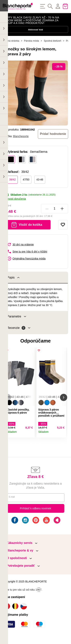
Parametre (17, 323)
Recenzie (19, 335)
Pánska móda (32, 47)
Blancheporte (21, 143)
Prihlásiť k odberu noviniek (35, 517)
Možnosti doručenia (14, 205)
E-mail (13, 506)
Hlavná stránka (11, 47)
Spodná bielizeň (53, 47)
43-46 (40, 186)
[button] (7, 405)
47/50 (26, 186)
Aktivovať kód (35, 34)
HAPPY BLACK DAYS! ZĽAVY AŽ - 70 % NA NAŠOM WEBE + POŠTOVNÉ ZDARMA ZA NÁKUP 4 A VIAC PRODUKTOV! (31, 22)
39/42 (12, 186)
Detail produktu (30, 441)
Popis (13, 284)
